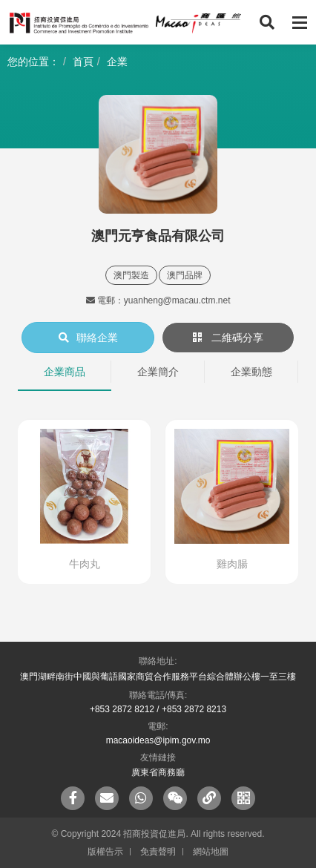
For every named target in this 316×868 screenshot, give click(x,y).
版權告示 (105, 852)
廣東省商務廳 (158, 772)
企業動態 (251, 372)
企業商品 (65, 372)
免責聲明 (158, 852)
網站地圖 (211, 852)
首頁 (83, 62)
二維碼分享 (228, 338)
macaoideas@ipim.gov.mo (158, 740)
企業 (117, 62)
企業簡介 (158, 372)
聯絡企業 (88, 338)
